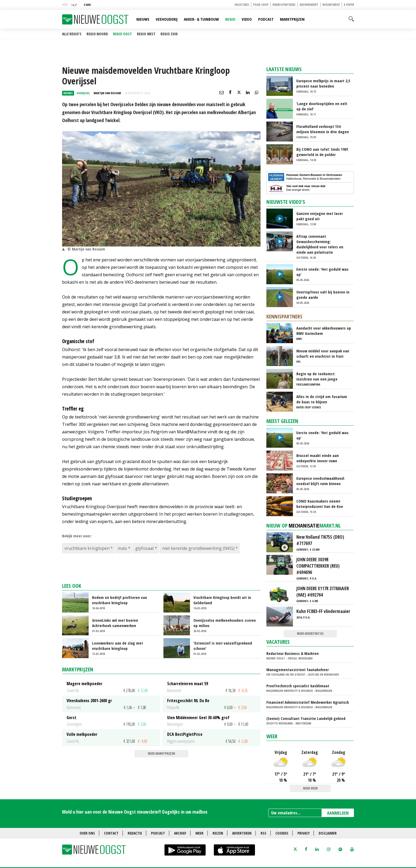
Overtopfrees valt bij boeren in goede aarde (323, 295)
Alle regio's (72, 34)
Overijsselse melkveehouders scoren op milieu (225, 623)
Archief (180, 833)
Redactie (135, 833)
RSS (263, 833)
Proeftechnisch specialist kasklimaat (298, 686)
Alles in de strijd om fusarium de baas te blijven (322, 399)
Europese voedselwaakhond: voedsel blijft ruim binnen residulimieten (321, 481)
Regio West (146, 34)
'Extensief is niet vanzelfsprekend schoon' (223, 646)
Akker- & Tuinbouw (201, 19)
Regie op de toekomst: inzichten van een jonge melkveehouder (317, 376)
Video (247, 19)
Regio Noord (97, 34)
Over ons (87, 833)
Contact (111, 833)
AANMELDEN (338, 813)
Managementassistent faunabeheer (298, 670)
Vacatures (242, 5)
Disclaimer (328, 833)
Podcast (266, 19)
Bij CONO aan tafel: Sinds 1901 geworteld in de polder (322, 152)
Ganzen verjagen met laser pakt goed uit (320, 216)
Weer (272, 736)
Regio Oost (122, 34)
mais (122, 548)
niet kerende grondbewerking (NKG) (198, 548)
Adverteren (242, 833)
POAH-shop (261, 5)
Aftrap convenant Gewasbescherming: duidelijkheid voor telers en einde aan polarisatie (320, 244)
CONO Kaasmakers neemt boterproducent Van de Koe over (320, 504)
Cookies (282, 833)
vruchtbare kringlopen (87, 548)
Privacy (304, 833)
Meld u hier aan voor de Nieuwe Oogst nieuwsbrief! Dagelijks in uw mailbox (135, 812)
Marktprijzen (292, 19)
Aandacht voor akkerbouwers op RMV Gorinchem (324, 331)
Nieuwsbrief (331, 5)
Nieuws (143, 19)
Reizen (218, 833)
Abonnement (309, 5)
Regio (230, 19)
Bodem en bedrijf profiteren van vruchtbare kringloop (120, 600)
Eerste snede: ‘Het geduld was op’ (322, 272)
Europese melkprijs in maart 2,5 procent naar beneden (323, 83)
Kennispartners (284, 5)
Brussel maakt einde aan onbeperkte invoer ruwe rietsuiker (318, 458)
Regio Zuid (169, 34)
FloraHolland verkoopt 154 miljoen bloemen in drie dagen (323, 129)
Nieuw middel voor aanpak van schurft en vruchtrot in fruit (323, 353)
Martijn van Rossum (107, 93)
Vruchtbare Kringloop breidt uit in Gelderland (222, 600)
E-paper (349, 5)
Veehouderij (167, 19)
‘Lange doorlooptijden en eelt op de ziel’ (322, 106)
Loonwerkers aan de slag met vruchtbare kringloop (118, 646)
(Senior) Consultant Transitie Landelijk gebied (306, 718)
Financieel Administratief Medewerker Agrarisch (308, 702)
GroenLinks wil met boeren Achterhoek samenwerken (115, 623)
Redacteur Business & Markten (292, 653)
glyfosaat (145, 548)
